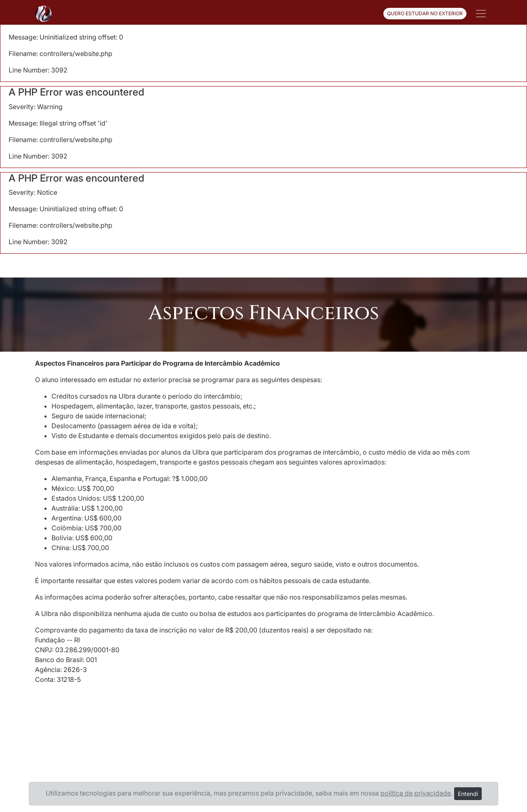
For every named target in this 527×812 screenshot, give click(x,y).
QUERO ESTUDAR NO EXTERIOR (425, 13)
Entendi (468, 794)
